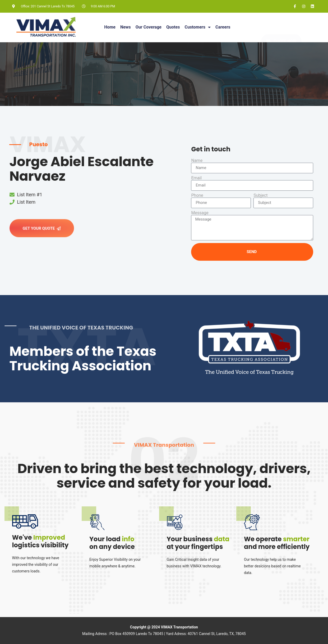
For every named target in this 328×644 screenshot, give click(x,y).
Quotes (173, 27)
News (126, 27)
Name (197, 161)
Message (200, 213)
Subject (260, 195)
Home (110, 27)
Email (196, 178)
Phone (197, 195)
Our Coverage (149, 27)
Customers (198, 27)
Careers (223, 27)
